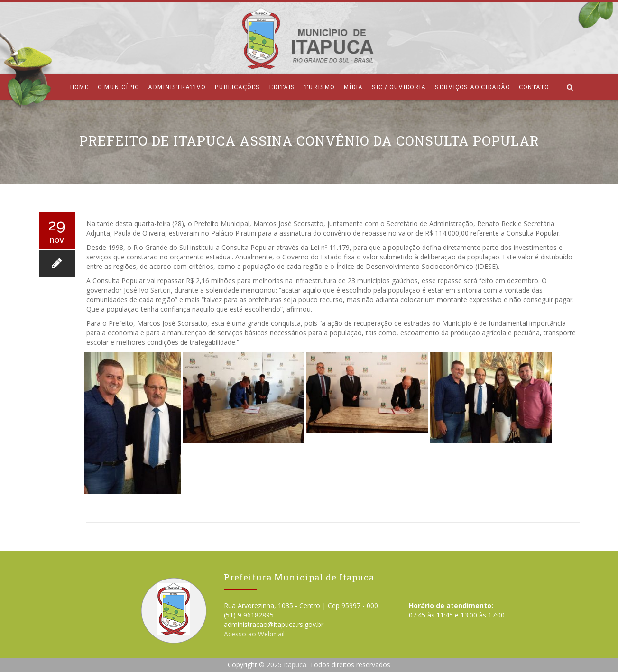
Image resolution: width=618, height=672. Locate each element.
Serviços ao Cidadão (472, 87)
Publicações (237, 87)
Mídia (353, 87)
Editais (282, 87)
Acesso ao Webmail (254, 634)
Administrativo (177, 87)
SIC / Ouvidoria (399, 87)
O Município (118, 87)
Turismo (319, 87)
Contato (534, 87)
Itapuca (295, 665)
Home (79, 87)
